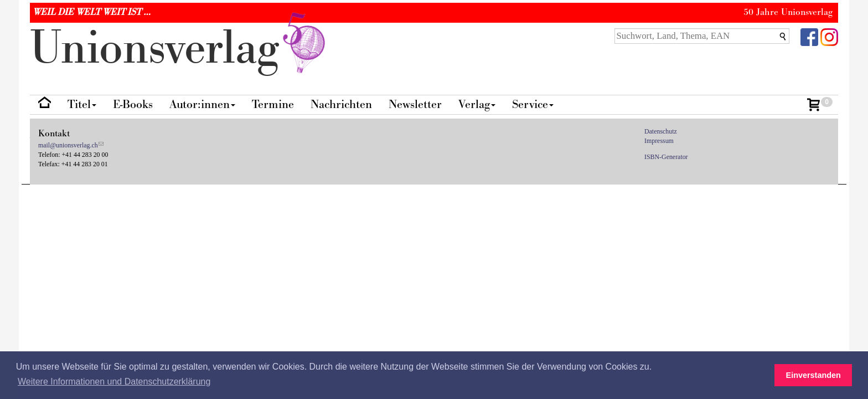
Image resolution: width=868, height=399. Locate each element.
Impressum (659, 141)
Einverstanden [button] (813, 375)
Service (533, 104)
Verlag (477, 104)
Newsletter (415, 104)
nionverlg (180, 48)
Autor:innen (202, 104)
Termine (273, 104)
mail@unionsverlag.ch (68, 145)
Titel (82, 104)
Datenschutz (661, 131)
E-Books (133, 104)
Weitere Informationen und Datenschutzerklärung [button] (114, 382)
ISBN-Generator (666, 157)
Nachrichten (341, 104)
